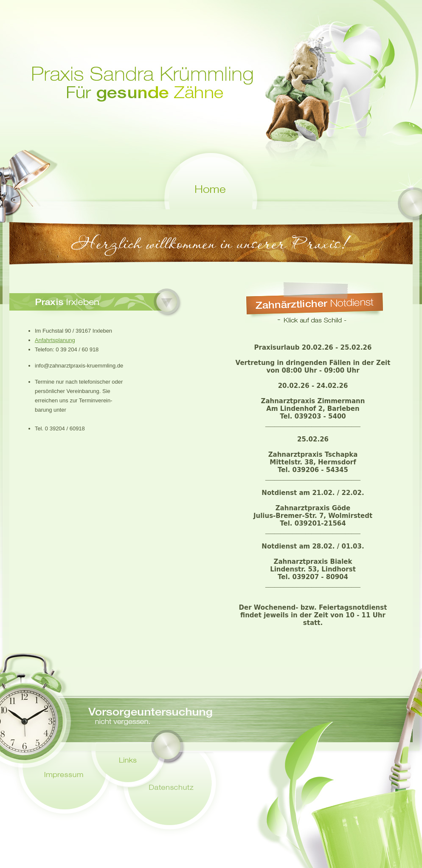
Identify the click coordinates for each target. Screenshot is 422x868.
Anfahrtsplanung (55, 340)
